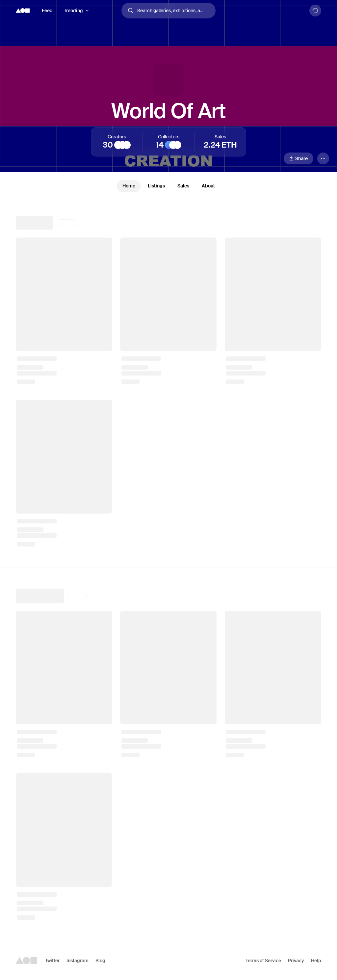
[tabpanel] (168, 571)
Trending (73, 11)
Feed (47, 11)
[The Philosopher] (118, 145)
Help (316, 961)
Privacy (296, 961)
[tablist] (168, 186)
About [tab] (208, 186)
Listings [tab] (156, 186)
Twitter (52, 961)
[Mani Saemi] (177, 145)
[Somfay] (127, 145)
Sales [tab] (183, 186)
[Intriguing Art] (122, 145)
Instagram (78, 961)
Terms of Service (263, 961)
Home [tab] (129, 186)
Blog (100, 961)
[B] (173, 145)
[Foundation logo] (23, 11)
